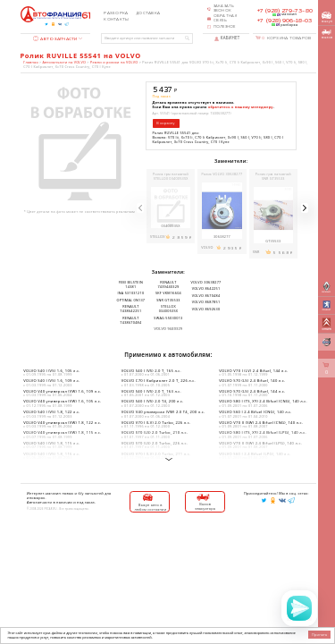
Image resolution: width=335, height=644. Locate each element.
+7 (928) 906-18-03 (285, 21)
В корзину (165, 123)
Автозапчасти (55, 39)
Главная (30, 62)
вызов (327, 34)
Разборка (116, 13)
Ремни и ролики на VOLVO (114, 62)
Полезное (225, 27)
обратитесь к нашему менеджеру (241, 107)
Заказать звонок (224, 8)
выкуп (327, 17)
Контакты (116, 20)
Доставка (148, 13)
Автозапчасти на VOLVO (64, 62)
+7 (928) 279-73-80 (285, 11)
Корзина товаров (286, 38)
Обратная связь (226, 18)
